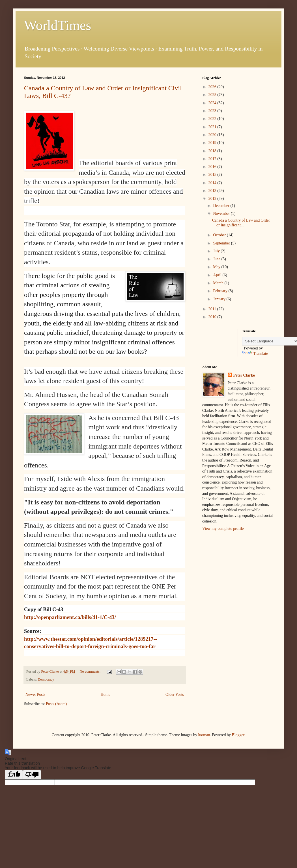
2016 (213, 167)
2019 (213, 143)
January (220, 299)
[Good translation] (14, 775)
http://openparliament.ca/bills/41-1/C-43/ (70, 617)
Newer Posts (35, 695)
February (221, 291)
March (219, 283)
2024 (213, 103)
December (222, 206)
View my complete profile (223, 529)
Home (106, 695)
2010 (213, 317)
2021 (213, 127)
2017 (213, 159)
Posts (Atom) (56, 704)
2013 (213, 191)
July (217, 251)
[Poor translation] (32, 775)
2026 (213, 87)
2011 (213, 309)
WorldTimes (58, 25)
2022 (213, 119)
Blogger (238, 735)
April (218, 275)
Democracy (46, 679)
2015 (213, 175)
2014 (213, 183)
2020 (213, 135)
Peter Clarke (244, 375)
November (222, 214)
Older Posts (175, 695)
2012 (213, 199)
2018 (213, 151)
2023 (213, 111)
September (222, 243)
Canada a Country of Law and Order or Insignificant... (241, 223)
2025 (213, 95)
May (217, 267)
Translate (255, 354)
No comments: (90, 672)
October (220, 235)
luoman (204, 735)
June (217, 259)
